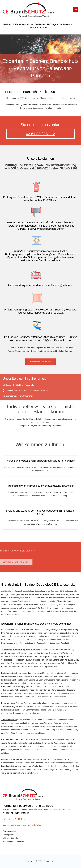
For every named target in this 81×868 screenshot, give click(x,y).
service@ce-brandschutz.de (22, 825)
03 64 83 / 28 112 (41, 134)
